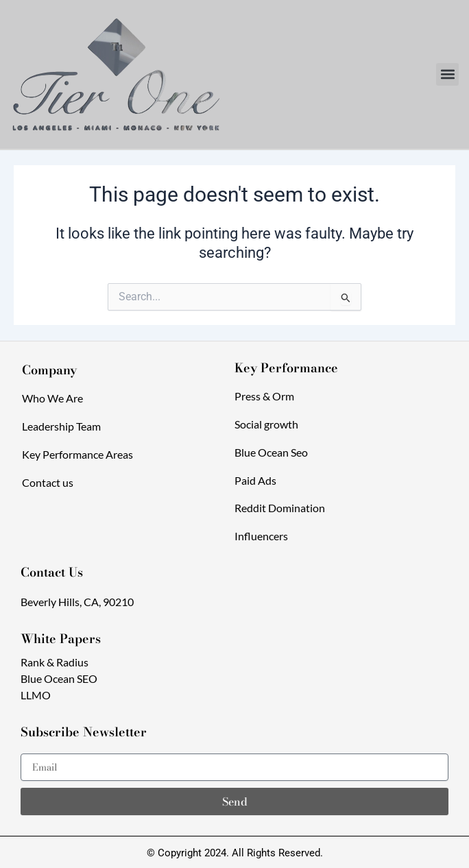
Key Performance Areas (77, 454)
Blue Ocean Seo (271, 452)
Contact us (48, 482)
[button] (447, 74)
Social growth (266, 424)
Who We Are (52, 398)
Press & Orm (264, 396)
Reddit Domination (280, 508)
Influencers (261, 536)
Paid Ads (255, 480)
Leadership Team (61, 426)
